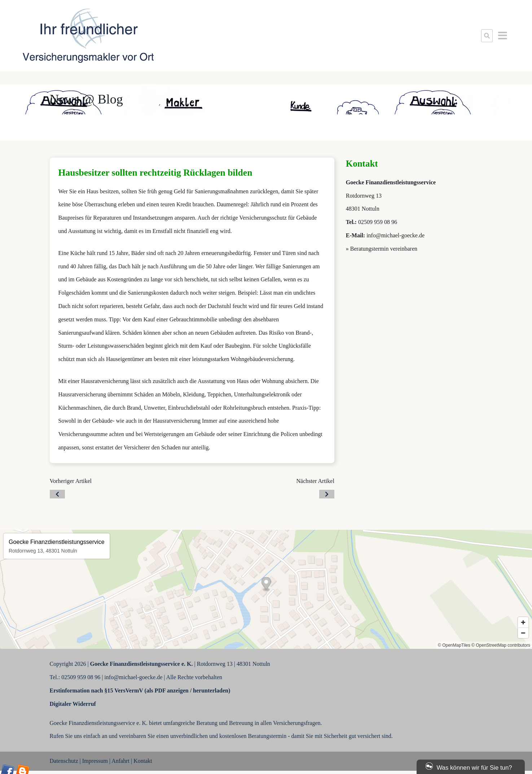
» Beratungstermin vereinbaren (382, 249)
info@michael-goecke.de (395, 235)
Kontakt (143, 761)
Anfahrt (120, 761)
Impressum (95, 761)
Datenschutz (64, 761)
